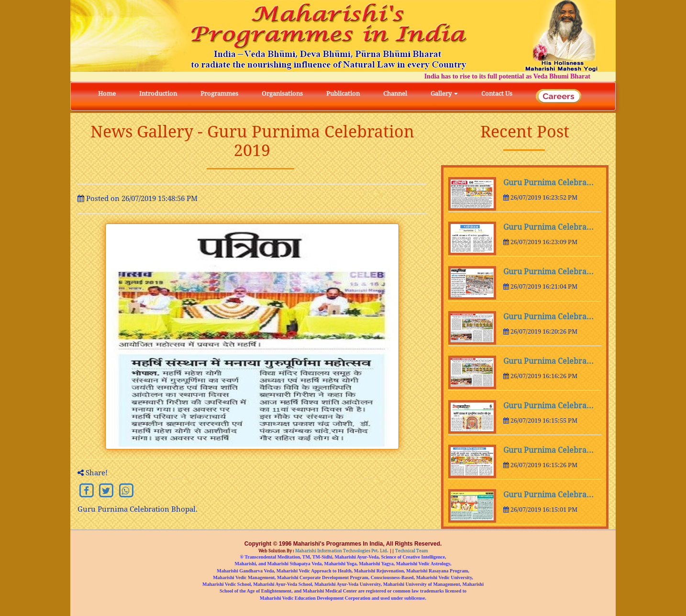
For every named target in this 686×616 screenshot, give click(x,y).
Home (107, 94)
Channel (395, 94)
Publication (343, 94)
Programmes (219, 94)
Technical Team (411, 551)
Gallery (444, 94)
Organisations (282, 94)
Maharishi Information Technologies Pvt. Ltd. (341, 551)
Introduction (158, 94)
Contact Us (497, 94)
